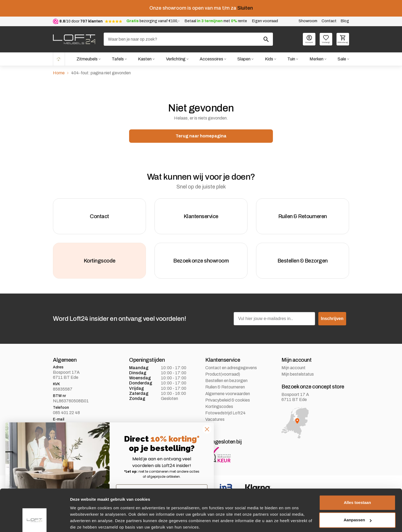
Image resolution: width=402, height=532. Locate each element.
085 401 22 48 (66, 415)
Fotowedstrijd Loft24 (225, 415)
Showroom (308, 21)
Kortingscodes (219, 409)
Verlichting (175, 59)
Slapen (244, 59)
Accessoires (211, 59)
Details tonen (83, 521)
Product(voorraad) (223, 376)
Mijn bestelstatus (298, 376)
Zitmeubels (86, 59)
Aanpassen (358, 500)
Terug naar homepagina (201, 136)
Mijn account (293, 370)
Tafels (117, 59)
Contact (329, 21)
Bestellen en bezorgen (226, 383)
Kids (269, 59)
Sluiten (245, 8)
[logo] (74, 39)
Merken (316, 59)
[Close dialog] (207, 429)
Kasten (144, 59)
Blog (345, 21)
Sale (342, 59)
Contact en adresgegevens (231, 370)
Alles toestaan (357, 482)
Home (59, 59)
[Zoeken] (188, 39)
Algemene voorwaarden (228, 396)
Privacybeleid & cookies (228, 402)
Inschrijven (332, 321)
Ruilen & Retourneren (225, 389)
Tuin (291, 59)
